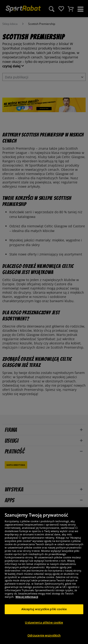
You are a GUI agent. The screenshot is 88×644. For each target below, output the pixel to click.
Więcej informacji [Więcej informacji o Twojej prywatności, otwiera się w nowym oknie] (27, 597)
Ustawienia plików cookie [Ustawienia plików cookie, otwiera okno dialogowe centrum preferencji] (44, 622)
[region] (44, 576)
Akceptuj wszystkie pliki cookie (44, 609)
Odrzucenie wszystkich (44, 635)
